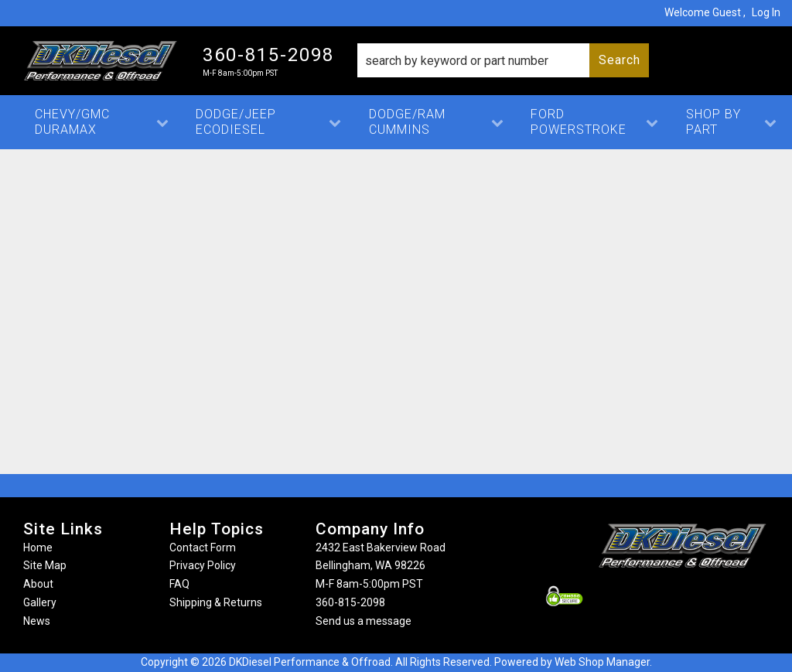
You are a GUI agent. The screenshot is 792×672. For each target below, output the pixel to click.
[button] (503, 60)
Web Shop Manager (602, 662)
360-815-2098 (350, 602)
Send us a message (364, 621)
